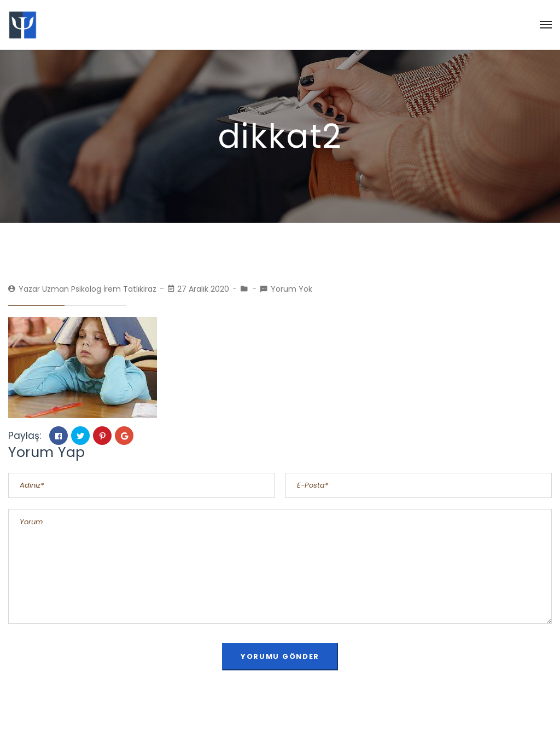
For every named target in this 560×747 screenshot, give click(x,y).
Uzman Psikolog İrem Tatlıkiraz (99, 289)
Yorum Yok (291, 289)
